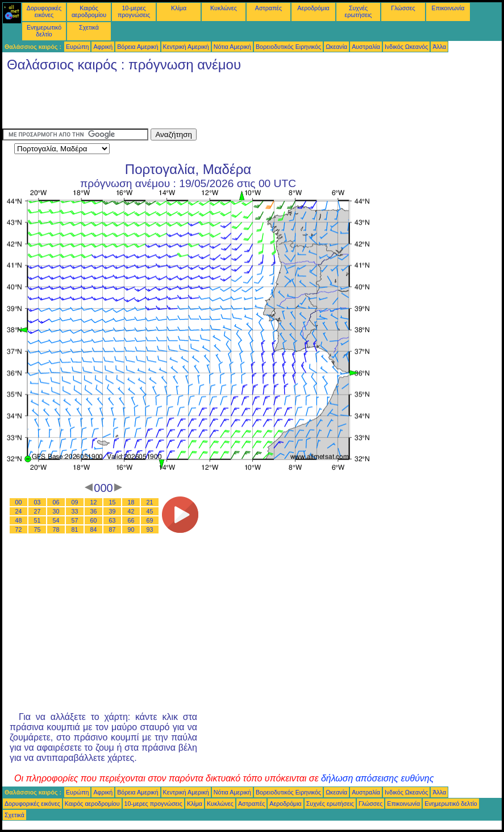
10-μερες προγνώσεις (134, 11)
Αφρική (103, 47)
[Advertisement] (209, 103)
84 (94, 529)
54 (56, 520)
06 (56, 502)
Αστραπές (268, 8)
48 (19, 520)
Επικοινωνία (448, 8)
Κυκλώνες (224, 8)
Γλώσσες (403, 8)
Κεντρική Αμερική (186, 47)
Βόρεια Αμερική (138, 47)
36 (94, 511)
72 (19, 529)
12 (94, 502)
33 (75, 511)
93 (150, 529)
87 (113, 529)
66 (131, 520)
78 (56, 529)
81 (75, 529)
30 (56, 511)
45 (150, 511)
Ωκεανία (336, 47)
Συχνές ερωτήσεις (359, 11)
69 (150, 520)
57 (75, 520)
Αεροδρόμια (313, 8)
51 (38, 520)
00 (19, 502)
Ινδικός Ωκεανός (406, 47)
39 (113, 511)
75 (38, 529)
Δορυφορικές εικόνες (44, 11)
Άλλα (439, 47)
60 (94, 520)
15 (113, 502)
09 (75, 502)
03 (38, 502)
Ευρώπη (77, 47)
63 (113, 520)
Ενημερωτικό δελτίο (44, 31)
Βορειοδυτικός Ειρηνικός (288, 47)
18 (131, 502)
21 (150, 502)
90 (131, 529)
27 (38, 511)
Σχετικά (89, 27)
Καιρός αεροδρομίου (89, 11)
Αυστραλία (366, 47)
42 (131, 511)
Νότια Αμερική (232, 47)
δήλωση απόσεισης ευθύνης (378, 778)
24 (19, 511)
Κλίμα (179, 8)
